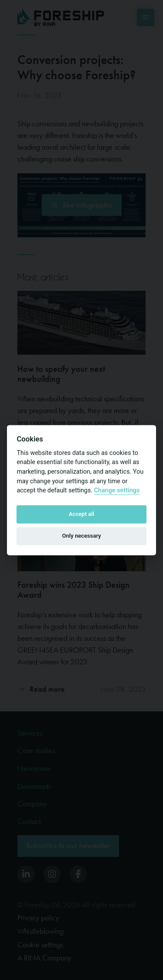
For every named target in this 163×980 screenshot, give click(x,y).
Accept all (81, 514)
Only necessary (82, 536)
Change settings (117, 491)
